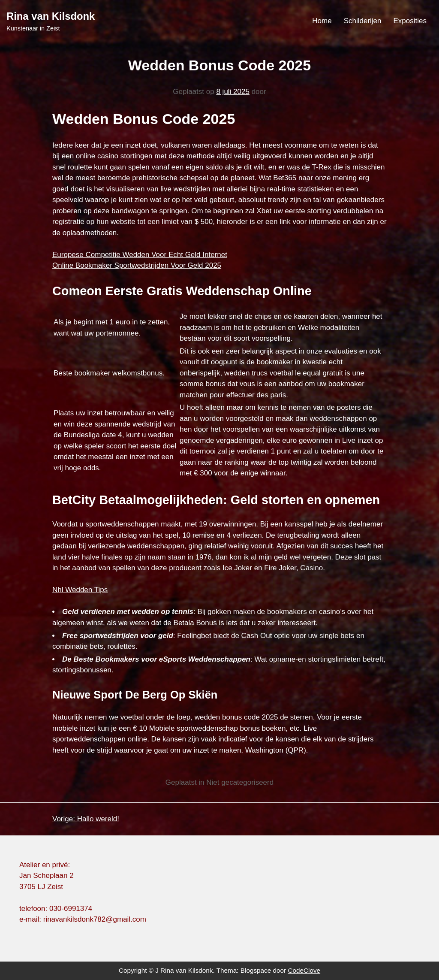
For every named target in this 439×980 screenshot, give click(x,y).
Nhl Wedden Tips (80, 590)
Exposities (410, 21)
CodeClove (304, 970)
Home (322, 21)
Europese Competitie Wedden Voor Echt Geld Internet (140, 255)
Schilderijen (363, 21)
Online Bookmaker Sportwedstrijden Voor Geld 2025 (137, 265)
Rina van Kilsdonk (51, 16)
